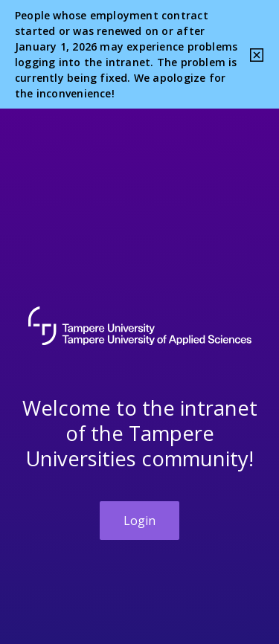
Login (139, 521)
